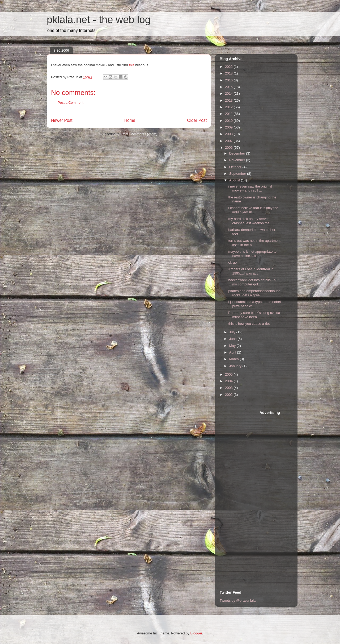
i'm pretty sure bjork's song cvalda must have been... (254, 315)
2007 (229, 141)
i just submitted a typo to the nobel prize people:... (254, 304)
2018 (229, 73)
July (233, 332)
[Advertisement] (241, 490)
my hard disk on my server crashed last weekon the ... (251, 221)
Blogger (196, 633)
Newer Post (62, 120)
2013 (229, 100)
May (233, 346)
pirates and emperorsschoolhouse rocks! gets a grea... (254, 293)
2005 (229, 374)
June (233, 339)
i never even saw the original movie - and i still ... (250, 188)
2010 (229, 121)
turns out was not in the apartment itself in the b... (254, 243)
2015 (229, 87)
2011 (229, 114)
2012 (229, 107)
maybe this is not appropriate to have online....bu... (252, 254)
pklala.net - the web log (99, 20)
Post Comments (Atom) (139, 134)
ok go (232, 262)
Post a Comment (71, 103)
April (233, 352)
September (238, 174)
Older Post (197, 120)
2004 (229, 381)
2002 (229, 395)
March (235, 359)
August (235, 180)
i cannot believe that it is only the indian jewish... (253, 210)
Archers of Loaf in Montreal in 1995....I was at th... (251, 271)
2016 (229, 80)
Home (130, 120)
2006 (229, 148)
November (238, 160)
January (236, 366)
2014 (229, 94)
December (238, 153)
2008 (229, 134)
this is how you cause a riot (249, 324)
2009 (229, 127)
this (132, 65)
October (236, 167)
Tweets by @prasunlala (238, 601)
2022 (229, 67)
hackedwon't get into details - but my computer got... (253, 282)
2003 (229, 388)
